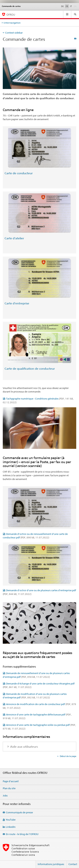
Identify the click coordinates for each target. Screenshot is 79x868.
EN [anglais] (75, 6)
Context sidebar (14, 33)
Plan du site (9, 788)
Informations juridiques (51, 864)
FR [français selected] (67, 6)
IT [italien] (71, 6)
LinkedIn (11, 827)
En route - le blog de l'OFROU (22, 834)
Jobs (5, 796)
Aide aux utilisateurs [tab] (24, 747)
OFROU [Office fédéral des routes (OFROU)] (11, 15)
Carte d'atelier (14, 238)
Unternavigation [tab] (12, 23)
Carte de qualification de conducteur (30, 369)
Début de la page (68, 756)
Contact (73, 864)
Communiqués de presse (19, 812)
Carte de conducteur (19, 173)
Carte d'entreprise (17, 303)
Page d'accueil (11, 781)
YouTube (11, 820)
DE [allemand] (62, 6)
